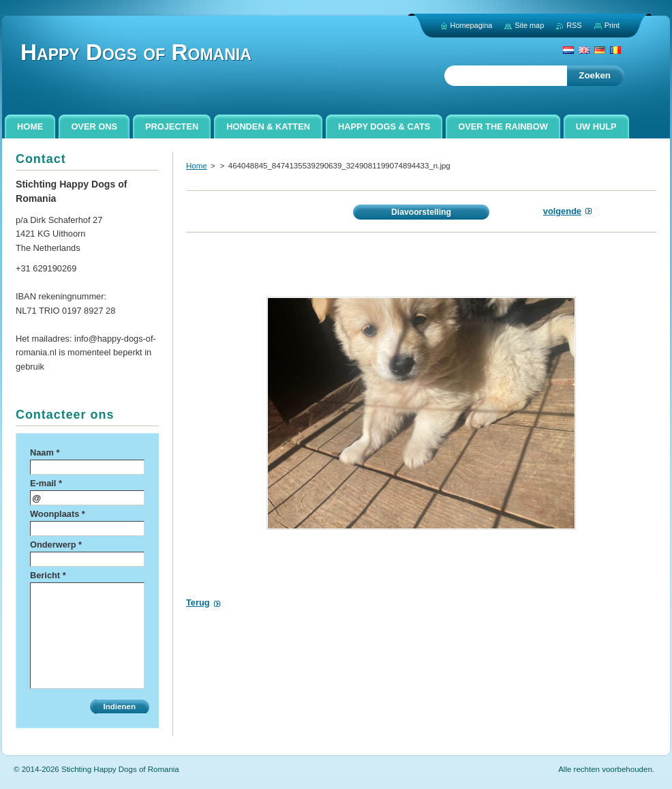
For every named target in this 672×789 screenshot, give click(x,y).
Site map (529, 25)
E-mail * (46, 483)
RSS (574, 25)
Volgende (562, 211)
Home (197, 166)
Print (612, 25)
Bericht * (48, 575)
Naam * (45, 452)
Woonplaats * (58, 514)
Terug (198, 602)
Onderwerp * (56, 545)
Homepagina (472, 25)
